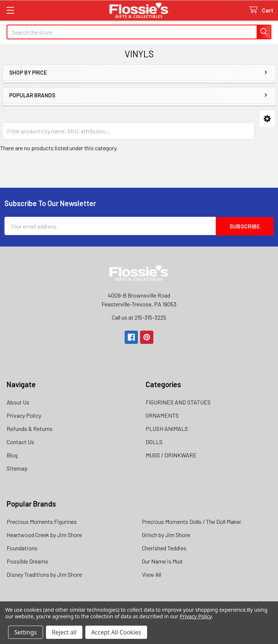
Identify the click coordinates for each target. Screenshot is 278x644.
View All (152, 574)
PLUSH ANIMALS (167, 428)
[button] (267, 119)
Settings (26, 632)
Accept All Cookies (116, 632)
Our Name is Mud (162, 561)
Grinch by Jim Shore (166, 534)
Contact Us (20, 441)
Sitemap (17, 468)
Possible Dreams (27, 561)
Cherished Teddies (164, 548)
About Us (18, 402)
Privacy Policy (24, 415)
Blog (12, 455)
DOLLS (154, 441)
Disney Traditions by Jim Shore (44, 574)
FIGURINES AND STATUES (178, 402)
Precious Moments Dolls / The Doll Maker (192, 521)
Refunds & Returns (30, 428)
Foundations (22, 548)
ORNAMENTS (162, 415)
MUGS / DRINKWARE (171, 455)
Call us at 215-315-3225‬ (139, 317)
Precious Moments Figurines (42, 521)
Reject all (64, 632)
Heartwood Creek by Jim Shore (44, 534)
